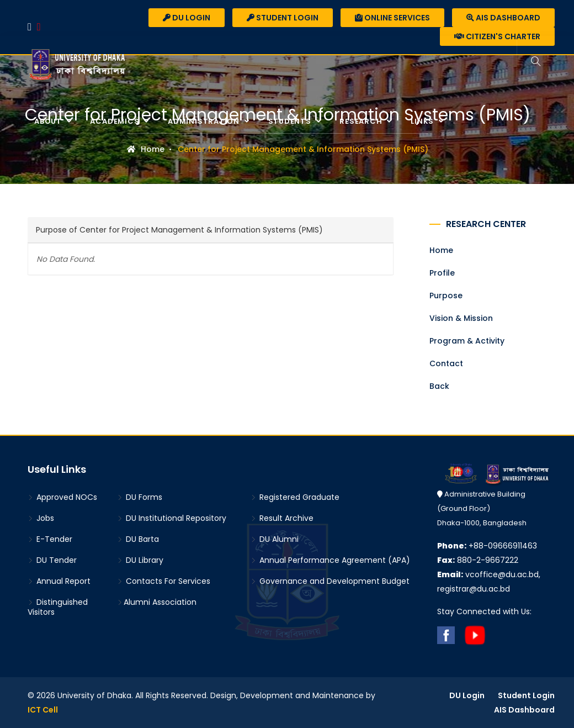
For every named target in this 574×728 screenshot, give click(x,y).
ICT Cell (43, 710)
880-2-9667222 (478, 560)
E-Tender (50, 539)
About (49, 121)
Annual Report (59, 581)
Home (146, 149)
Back (439, 386)
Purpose (446, 296)
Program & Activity (467, 341)
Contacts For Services (164, 581)
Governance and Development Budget (330, 581)
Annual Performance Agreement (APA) (330, 560)
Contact (446, 363)
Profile (442, 273)
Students (291, 121)
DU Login (187, 18)
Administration (205, 121)
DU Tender (52, 560)
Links (423, 121)
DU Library (140, 560)
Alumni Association (157, 602)
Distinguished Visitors (58, 607)
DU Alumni (275, 539)
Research (362, 121)
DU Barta (138, 539)
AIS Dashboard (503, 18)
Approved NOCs (62, 497)
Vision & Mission (461, 318)
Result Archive (282, 518)
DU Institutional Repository (172, 518)
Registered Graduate (295, 497)
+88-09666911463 (487, 546)
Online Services (392, 18)
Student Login (283, 18)
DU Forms (140, 497)
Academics (116, 121)
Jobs (41, 518)
